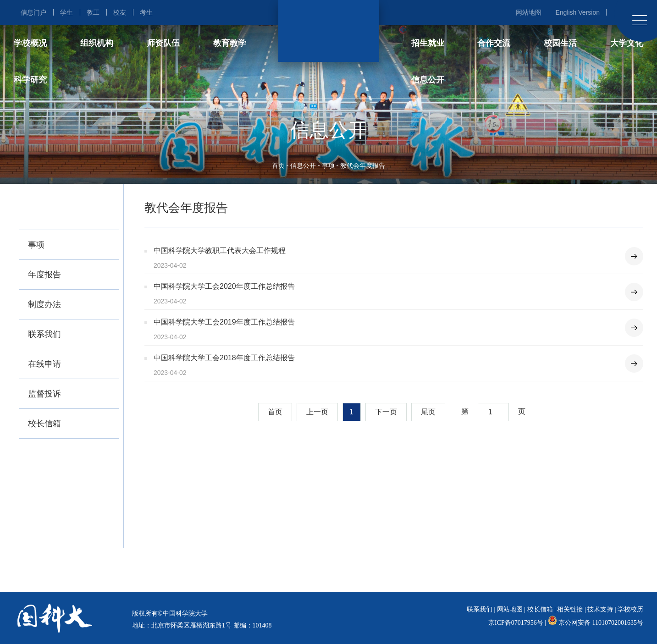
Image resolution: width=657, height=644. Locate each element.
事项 (328, 165)
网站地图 (529, 12)
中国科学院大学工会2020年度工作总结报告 (224, 286)
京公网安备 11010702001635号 (601, 623)
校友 (120, 12)
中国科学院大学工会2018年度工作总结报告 (224, 358)
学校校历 (630, 609)
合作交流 (494, 43)
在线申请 (44, 364)
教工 (93, 12)
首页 (278, 165)
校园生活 (560, 43)
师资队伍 (163, 43)
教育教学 (230, 43)
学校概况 (30, 43)
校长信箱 (44, 424)
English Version (577, 12)
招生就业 (428, 43)
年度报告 (44, 275)
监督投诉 (44, 394)
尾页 (428, 412)
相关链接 (570, 609)
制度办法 (44, 304)
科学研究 (30, 80)
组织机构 (97, 43)
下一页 (386, 412)
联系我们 (44, 334)
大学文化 (627, 43)
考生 (146, 12)
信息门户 (33, 12)
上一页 (317, 412)
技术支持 (600, 609)
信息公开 (428, 80)
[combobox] (493, 412)
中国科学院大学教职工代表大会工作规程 (220, 250)
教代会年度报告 (363, 165)
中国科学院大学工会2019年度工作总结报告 (224, 322)
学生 (66, 12)
